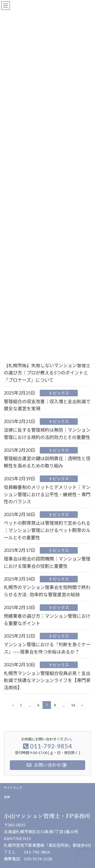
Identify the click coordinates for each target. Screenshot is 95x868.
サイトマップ (13, 788)
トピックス (59, 393)
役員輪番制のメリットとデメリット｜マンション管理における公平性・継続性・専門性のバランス (47, 494)
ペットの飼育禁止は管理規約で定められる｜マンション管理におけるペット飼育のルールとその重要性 (47, 530)
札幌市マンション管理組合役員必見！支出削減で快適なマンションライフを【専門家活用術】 (47, 680)
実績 (7, 797)
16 (73, 706)
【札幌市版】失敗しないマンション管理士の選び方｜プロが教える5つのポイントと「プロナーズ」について (47, 373)
